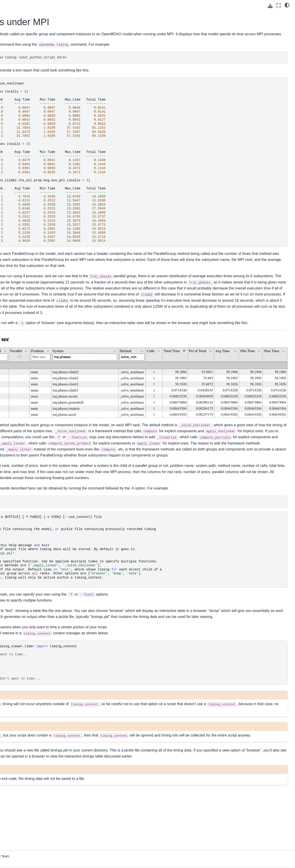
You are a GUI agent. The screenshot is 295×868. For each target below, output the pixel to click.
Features (13, 135)
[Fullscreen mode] (279, 5)
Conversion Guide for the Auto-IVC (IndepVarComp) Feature (29, 191)
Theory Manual (17, 127)
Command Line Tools (22, 161)
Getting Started (17, 57)
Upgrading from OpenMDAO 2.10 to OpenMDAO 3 (31, 204)
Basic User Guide (19, 89)
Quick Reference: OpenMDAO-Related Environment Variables (29, 217)
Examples (13, 142)
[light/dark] (287, 5)
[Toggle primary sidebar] (67, 5)
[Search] (29, 38)
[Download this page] (270, 6)
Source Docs (15, 235)
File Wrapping (16, 227)
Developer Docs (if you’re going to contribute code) (25, 245)
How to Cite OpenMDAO (24, 169)
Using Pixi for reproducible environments (25, 67)
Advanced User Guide (22, 108)
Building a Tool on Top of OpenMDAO (24, 179)
